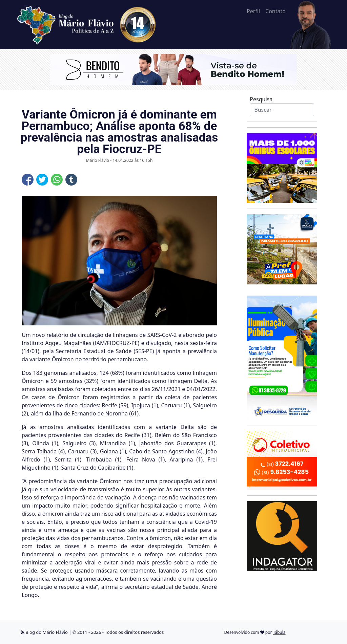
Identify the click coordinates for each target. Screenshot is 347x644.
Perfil (253, 11)
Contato (275, 11)
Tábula (279, 632)
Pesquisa (261, 99)
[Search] (282, 110)
